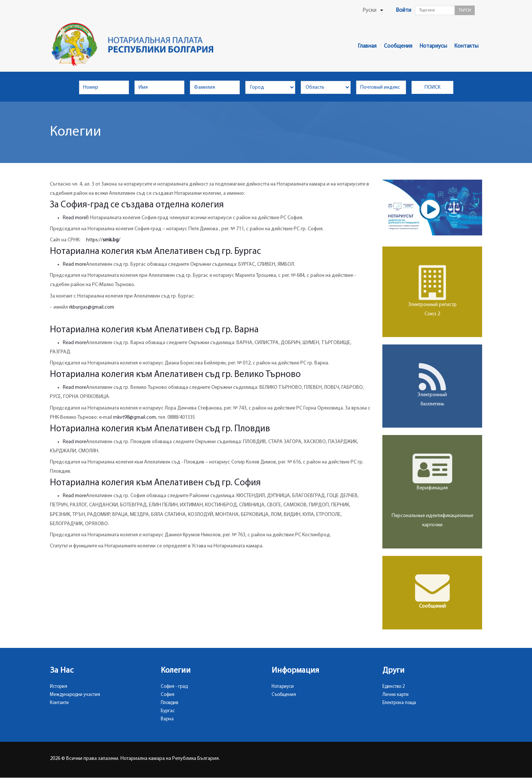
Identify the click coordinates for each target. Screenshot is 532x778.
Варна (167, 719)
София (168, 695)
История (59, 687)
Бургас (168, 711)
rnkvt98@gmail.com (134, 417)
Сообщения (398, 46)
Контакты (466, 46)
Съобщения (284, 695)
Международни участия (75, 695)
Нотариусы (433, 46)
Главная (367, 46)
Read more (74, 218)
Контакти (59, 703)
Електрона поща (399, 703)
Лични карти (395, 695)
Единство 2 (394, 687)
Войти (404, 11)
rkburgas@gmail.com (92, 307)
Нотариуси (283, 687)
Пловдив (169, 703)
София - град (174, 687)
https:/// (103, 240)
